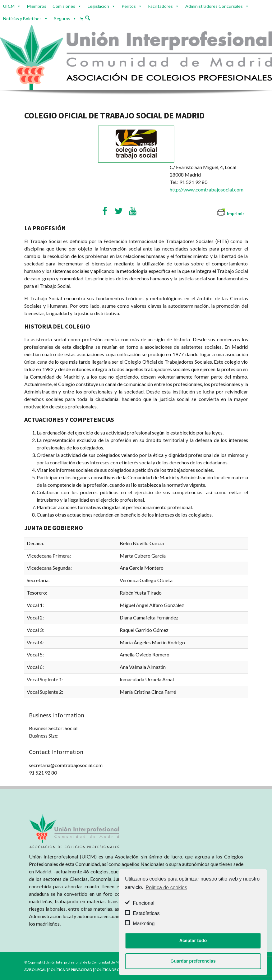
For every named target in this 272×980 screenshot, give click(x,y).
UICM (9, 6)
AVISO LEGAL (35, 970)
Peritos (129, 6)
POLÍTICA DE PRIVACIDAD (70, 970)
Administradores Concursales (214, 6)
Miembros (37, 6)
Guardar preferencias (193, 961)
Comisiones (64, 6)
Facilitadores (161, 6)
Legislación (98, 6)
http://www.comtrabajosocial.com (207, 189)
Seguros (62, 18)
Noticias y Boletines (22, 18)
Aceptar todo (193, 941)
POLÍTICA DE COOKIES (113, 970)
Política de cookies (166, 888)
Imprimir (231, 213)
